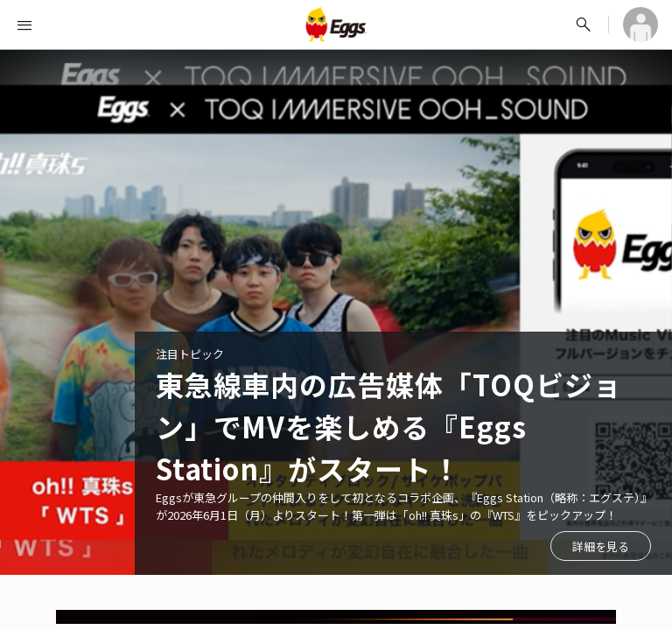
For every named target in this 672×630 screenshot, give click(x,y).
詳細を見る (601, 546)
